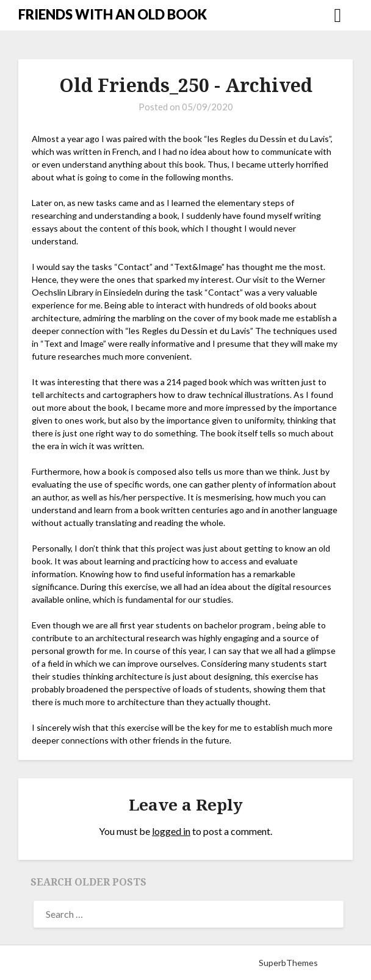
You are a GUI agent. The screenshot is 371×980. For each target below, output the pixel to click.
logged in (171, 831)
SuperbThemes (288, 963)
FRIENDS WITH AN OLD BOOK (113, 14)
